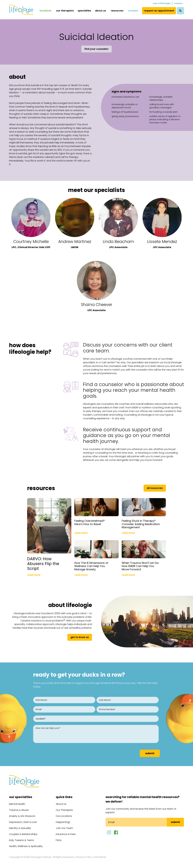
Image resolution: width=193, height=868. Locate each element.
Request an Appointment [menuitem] (159, 11)
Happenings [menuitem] (63, 822)
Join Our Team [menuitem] (64, 828)
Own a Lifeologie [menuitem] (162, 3)
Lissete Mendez (162, 242)
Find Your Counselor (96, 49)
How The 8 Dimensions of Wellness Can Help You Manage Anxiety (91, 566)
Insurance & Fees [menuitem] (66, 834)
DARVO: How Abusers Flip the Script (43, 564)
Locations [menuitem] (45, 11)
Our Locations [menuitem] (64, 816)
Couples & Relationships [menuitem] (23, 834)
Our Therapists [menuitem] (65, 11)
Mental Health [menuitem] (17, 804)
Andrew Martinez (75, 242)
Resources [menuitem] (117, 11)
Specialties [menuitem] (84, 11)
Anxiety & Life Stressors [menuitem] (22, 816)
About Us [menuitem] (100, 11)
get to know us (80, 637)
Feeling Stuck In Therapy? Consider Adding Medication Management (141, 524)
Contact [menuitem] (133, 11)
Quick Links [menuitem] (64, 797)
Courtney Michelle (31, 242)
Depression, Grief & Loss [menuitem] (23, 822)
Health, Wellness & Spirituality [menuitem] (26, 846)
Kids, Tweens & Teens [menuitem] (21, 840)
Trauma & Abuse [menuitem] (19, 810)
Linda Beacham (118, 242)
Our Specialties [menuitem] (21, 797)
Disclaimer (100, 857)
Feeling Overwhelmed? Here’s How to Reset (89, 522)
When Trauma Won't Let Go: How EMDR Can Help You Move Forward (140, 566)
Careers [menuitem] (178, 3)
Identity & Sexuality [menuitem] (20, 828)
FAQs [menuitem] (59, 840)
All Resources (155, 488)
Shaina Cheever (97, 305)
